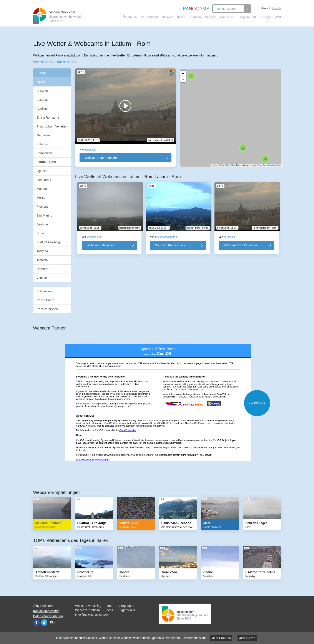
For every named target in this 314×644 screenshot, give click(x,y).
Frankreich (227, 17)
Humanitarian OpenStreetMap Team (264, 165)
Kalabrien (43, 144)
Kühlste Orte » (67, 62)
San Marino (45, 215)
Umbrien (42, 269)
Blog (53, 622)
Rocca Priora (46, 300)
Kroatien (195, 17)
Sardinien (43, 224)
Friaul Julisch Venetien (52, 126)
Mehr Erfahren (221, 638)
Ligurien (42, 171)
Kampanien (44, 153)
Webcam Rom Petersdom (102, 158)
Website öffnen (161, 403)
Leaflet (212, 165)
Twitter (44, 622)
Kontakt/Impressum (46, 611)
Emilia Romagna (48, 118)
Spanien (210, 17)
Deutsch (266, 8)
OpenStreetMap (226, 165)
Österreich (130, 17)
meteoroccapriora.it (166, 237)
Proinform (47, 606)
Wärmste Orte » (44, 62)
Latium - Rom (47, 162)
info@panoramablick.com (92, 614)
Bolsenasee (45, 291)
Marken (42, 189)
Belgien (244, 17)
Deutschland (149, 17)
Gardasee (43, 135)
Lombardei (44, 180)
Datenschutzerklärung (48, 616)
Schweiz (168, 17)
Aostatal (42, 100)
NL (255, 17)
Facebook (37, 622)
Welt (278, 17)
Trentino (42, 260)
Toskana (42, 251)
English (277, 8)
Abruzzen (43, 91)
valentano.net (95, 237)
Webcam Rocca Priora (170, 245)
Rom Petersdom (48, 309)
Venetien (43, 278)
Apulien (42, 109)
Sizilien (42, 233)
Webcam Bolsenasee (101, 245)
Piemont (42, 207)
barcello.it (90, 149)
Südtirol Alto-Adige (49, 242)
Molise (41, 198)
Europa (266, 17)
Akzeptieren (247, 638)
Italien (181, 17)
